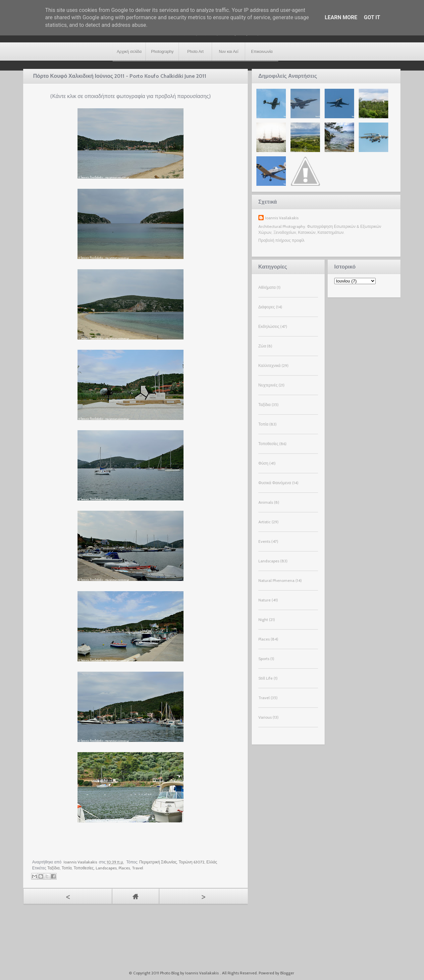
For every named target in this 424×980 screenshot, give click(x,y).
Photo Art (195, 52)
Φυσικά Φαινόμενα (275, 483)
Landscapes (106, 868)
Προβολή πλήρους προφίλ (281, 240)
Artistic (265, 522)
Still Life (265, 678)
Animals (266, 502)
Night (263, 619)
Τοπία (67, 868)
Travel (137, 868)
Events (264, 541)
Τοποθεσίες (84, 868)
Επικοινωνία (262, 52)
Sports (264, 659)
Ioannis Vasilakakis (282, 218)
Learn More (341, 17)
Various (265, 717)
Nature (265, 600)
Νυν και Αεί (229, 52)
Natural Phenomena (276, 580)
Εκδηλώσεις (269, 326)
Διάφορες (267, 307)
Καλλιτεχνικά (269, 365)
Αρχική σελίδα (129, 52)
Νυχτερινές (268, 385)
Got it (372, 17)
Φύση (263, 463)
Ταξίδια (53, 868)
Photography (162, 52)
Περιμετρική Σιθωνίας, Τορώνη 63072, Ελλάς (178, 862)
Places (124, 868)
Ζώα (262, 346)
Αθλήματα (267, 287)
